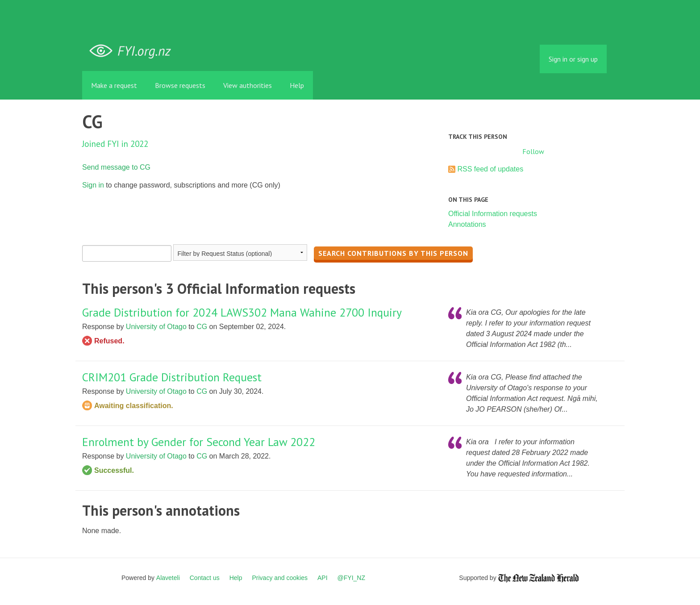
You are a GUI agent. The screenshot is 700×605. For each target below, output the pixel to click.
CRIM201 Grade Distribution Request (172, 377)
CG (202, 327)
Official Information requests (493, 214)
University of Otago (156, 327)
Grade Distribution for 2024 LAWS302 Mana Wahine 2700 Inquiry (242, 312)
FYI (133, 51)
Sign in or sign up (573, 59)
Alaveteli (168, 578)
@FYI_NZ (351, 578)
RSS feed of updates (490, 169)
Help (297, 85)
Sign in (93, 185)
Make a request (114, 85)
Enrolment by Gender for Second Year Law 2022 (199, 442)
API (323, 578)
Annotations (467, 224)
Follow (533, 151)
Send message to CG (116, 167)
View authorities (248, 85)
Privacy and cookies (280, 578)
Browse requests (180, 85)
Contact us (205, 578)
